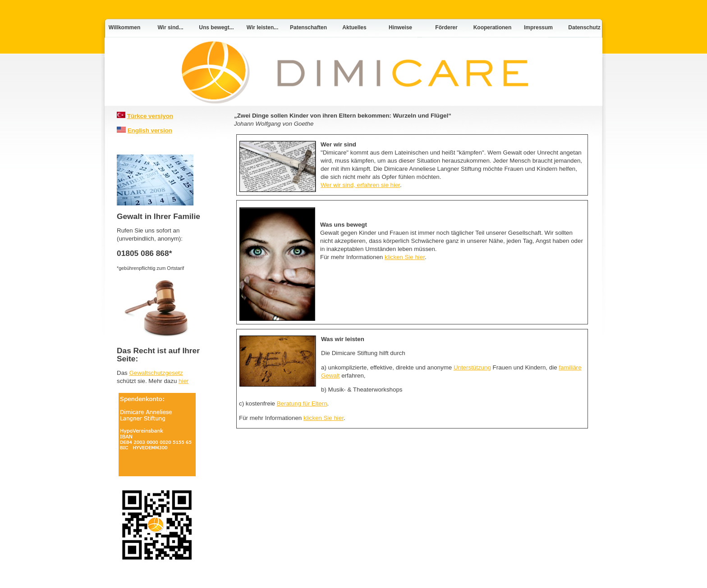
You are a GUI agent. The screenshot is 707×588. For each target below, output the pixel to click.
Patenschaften (308, 27)
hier (184, 381)
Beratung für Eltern (302, 403)
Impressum (538, 27)
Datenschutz (584, 27)
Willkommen (125, 27)
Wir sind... (170, 27)
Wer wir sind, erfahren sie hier (360, 185)
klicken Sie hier (405, 257)
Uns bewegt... (216, 27)
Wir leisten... (263, 27)
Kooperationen (493, 27)
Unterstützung (472, 367)
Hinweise (400, 27)
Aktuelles (354, 27)
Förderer (446, 27)
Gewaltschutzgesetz (156, 373)
